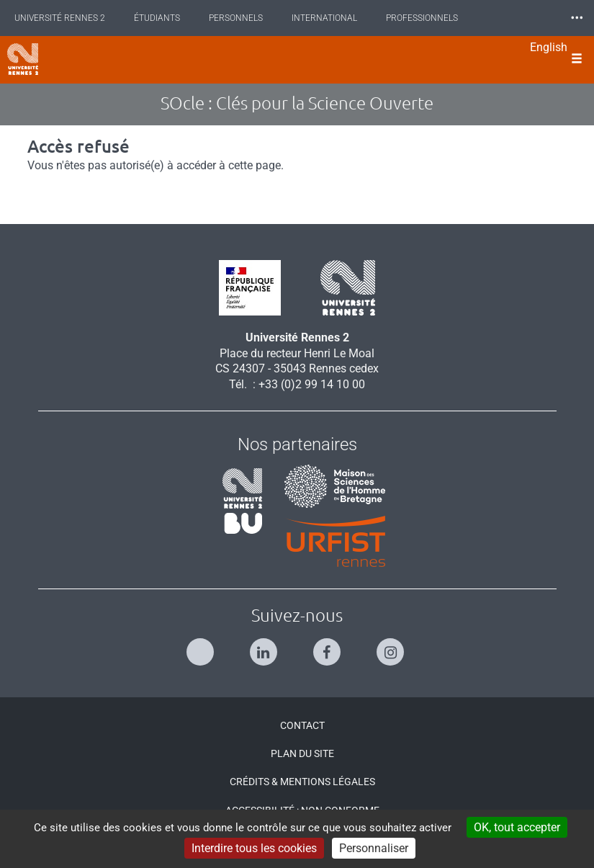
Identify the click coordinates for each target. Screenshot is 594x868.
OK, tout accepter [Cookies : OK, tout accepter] (517, 827)
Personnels (236, 18)
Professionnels (422, 18)
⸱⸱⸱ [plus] (577, 18)
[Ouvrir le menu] (577, 60)
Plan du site (302, 753)
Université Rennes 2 (60, 18)
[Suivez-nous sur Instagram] (392, 646)
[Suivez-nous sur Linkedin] (265, 646)
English (549, 47)
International (324, 18)
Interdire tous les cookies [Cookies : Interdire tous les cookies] (254, 848)
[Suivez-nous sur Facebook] (329, 646)
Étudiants (157, 18)
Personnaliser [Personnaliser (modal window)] (374, 848)
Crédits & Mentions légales (302, 782)
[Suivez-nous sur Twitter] (202, 646)
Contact (302, 725)
